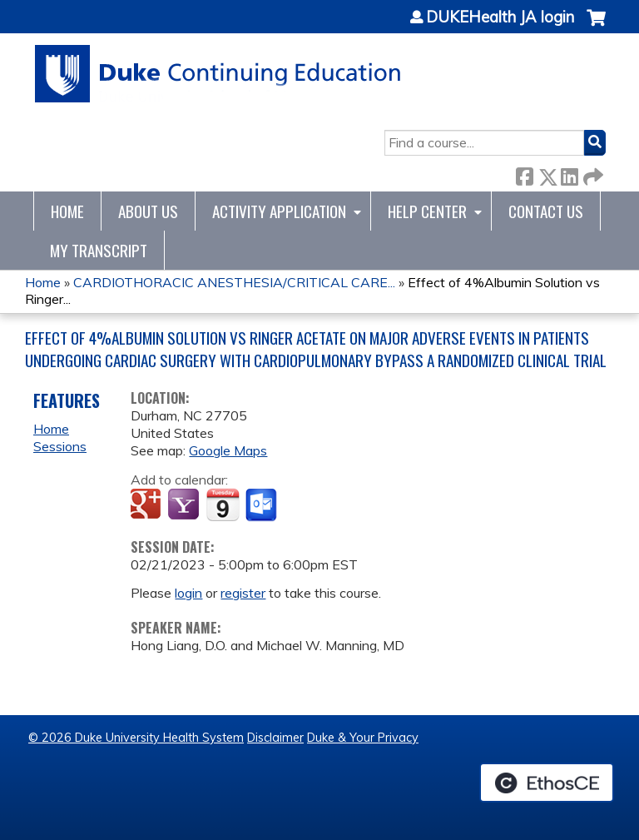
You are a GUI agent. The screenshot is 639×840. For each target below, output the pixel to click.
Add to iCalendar (223, 504)
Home (67, 211)
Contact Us (546, 211)
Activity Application (279, 211)
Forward (592, 174)
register (243, 593)
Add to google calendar (148, 505)
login (188, 593)
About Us (148, 211)
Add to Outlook (263, 505)
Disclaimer (275, 738)
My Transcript (99, 250)
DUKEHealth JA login (500, 17)
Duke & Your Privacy (363, 738)
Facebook (524, 174)
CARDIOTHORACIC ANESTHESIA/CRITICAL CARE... (234, 282)
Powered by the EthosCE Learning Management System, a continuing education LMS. (547, 783)
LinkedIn (569, 174)
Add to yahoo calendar (185, 505)
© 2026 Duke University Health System (136, 738)
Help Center (427, 211)
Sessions (60, 446)
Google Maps (228, 450)
